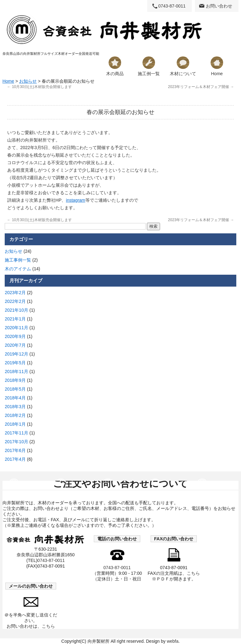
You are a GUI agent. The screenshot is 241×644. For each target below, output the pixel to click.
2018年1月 (15, 424)
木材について (183, 66)
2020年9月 (15, 336)
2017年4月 (15, 459)
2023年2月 (15, 293)
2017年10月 (16, 442)
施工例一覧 (149, 66)
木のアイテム (18, 269)
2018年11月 (16, 371)
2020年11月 (16, 328)
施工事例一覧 (18, 260)
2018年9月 (15, 380)
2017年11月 (16, 433)
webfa (172, 641)
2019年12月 (16, 354)
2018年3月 (15, 407)
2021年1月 (15, 319)
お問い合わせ (219, 6)
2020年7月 (15, 345)
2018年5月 (15, 389)
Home (217, 66)
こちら (193, 573)
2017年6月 (15, 450)
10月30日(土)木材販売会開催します (40, 87)
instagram (75, 200)
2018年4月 (15, 398)
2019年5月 (15, 363)
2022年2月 (15, 301)
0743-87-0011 (172, 6)
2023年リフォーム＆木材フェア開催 (201, 87)
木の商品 (115, 66)
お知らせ (28, 81)
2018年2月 (15, 415)
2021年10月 (16, 310)
